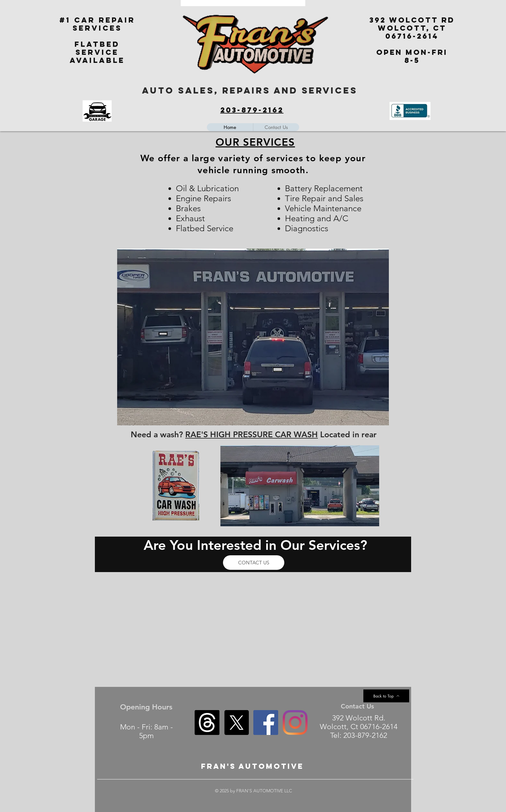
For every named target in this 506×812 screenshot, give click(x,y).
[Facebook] (266, 723)
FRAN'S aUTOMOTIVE (252, 766)
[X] (236, 723)
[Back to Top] (386, 696)
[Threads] (207, 723)
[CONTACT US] (254, 563)
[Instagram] (295, 723)
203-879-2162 (252, 110)
